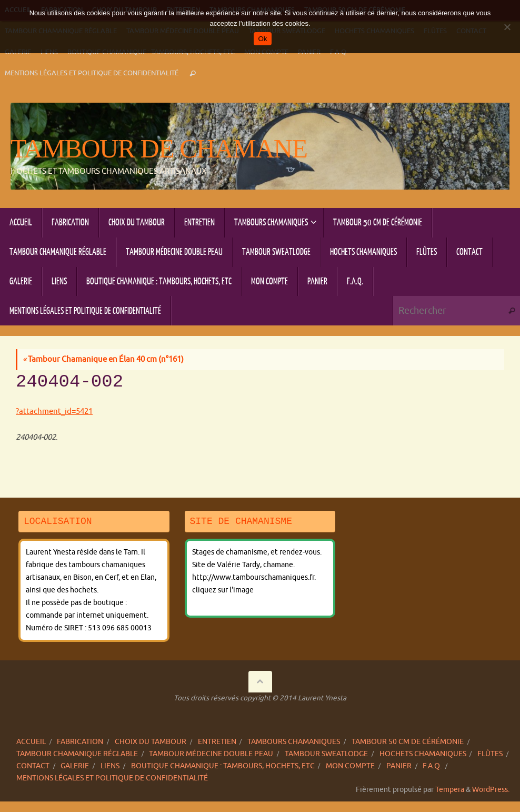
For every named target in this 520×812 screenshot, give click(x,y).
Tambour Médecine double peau (211, 754)
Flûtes (490, 754)
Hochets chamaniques (423, 754)
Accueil (31, 742)
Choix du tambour (151, 742)
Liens (110, 766)
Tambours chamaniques (294, 742)
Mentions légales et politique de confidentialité (92, 73)
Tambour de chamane (159, 149)
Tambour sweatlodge (326, 754)
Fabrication (80, 742)
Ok (262, 39)
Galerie (75, 766)
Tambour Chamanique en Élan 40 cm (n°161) (103, 359)
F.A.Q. (432, 766)
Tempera (450, 790)
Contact (33, 766)
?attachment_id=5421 (54, 412)
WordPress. (491, 790)
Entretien (217, 742)
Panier (399, 766)
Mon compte (350, 766)
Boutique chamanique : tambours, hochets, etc (223, 766)
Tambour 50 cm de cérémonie (408, 742)
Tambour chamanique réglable (77, 754)
